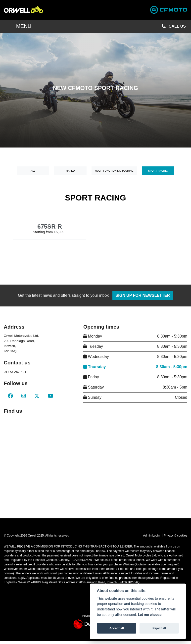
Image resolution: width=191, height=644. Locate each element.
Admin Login (151, 539)
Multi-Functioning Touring (114, 174)
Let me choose (150, 615)
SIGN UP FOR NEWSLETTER (144, 299)
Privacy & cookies (175, 539)
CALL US (174, 29)
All (33, 174)
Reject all (159, 628)
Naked (70, 174)
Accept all (117, 628)
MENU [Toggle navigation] (18, 29)
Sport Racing (158, 174)
